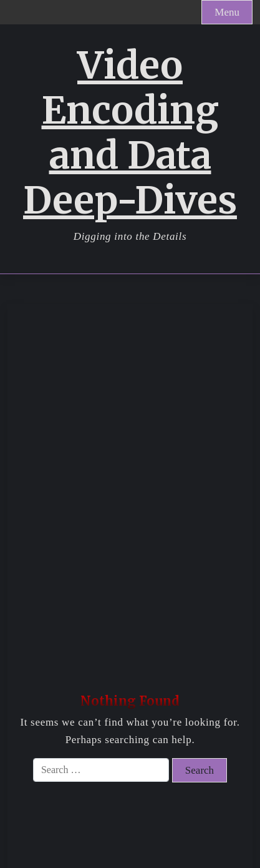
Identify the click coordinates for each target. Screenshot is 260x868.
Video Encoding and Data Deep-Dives (130, 133)
